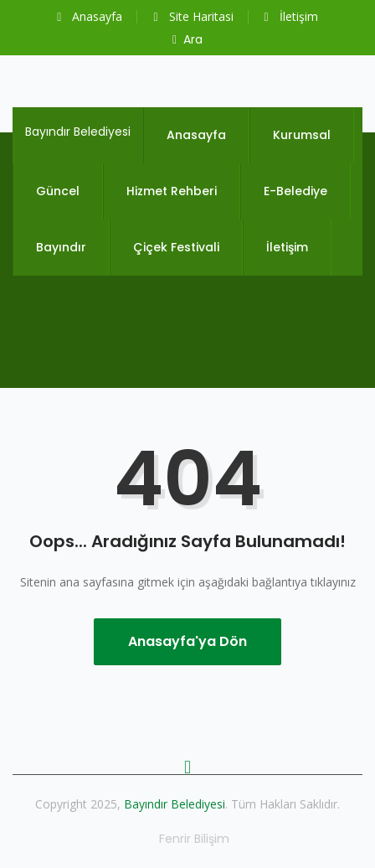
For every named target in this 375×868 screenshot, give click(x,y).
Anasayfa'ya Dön (187, 641)
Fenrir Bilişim (194, 839)
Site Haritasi (193, 16)
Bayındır (61, 247)
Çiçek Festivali (176, 247)
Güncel (58, 191)
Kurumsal (302, 135)
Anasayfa (90, 16)
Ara (187, 39)
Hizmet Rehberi (172, 191)
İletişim (291, 16)
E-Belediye (295, 191)
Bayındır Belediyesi (78, 132)
